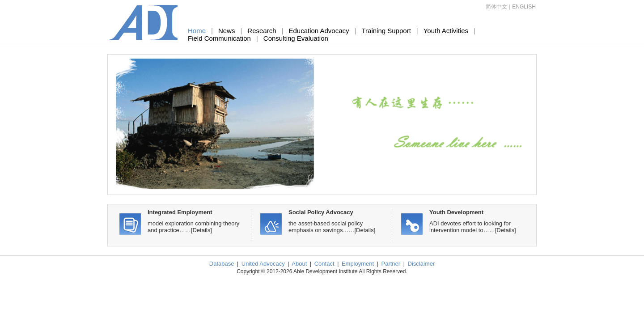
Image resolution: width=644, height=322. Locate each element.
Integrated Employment (180, 212)
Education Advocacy (319, 31)
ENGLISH (524, 7)
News (227, 31)
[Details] (201, 230)
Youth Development (456, 212)
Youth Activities (446, 31)
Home (197, 31)
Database (222, 264)
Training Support (386, 31)
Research (262, 31)
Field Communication (219, 38)
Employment (358, 264)
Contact (324, 264)
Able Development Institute (144, 22)
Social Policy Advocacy (321, 212)
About (299, 264)
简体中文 (496, 7)
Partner (391, 264)
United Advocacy (263, 264)
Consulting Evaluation (296, 38)
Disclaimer (422, 264)
